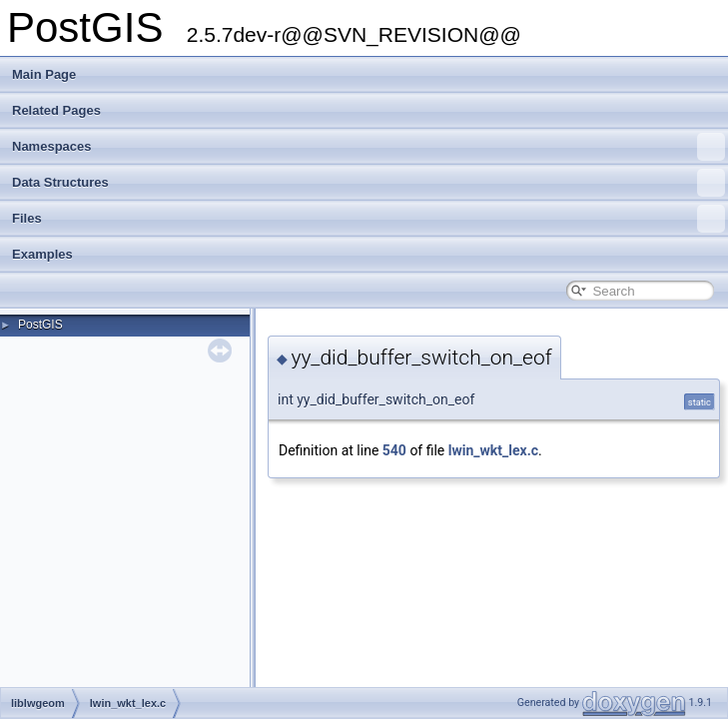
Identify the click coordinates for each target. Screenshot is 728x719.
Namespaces (368, 147)
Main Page (44, 74)
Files (368, 219)
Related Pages (56, 110)
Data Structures (368, 183)
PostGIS (40, 325)
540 (394, 450)
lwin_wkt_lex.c (493, 450)
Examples (42, 254)
